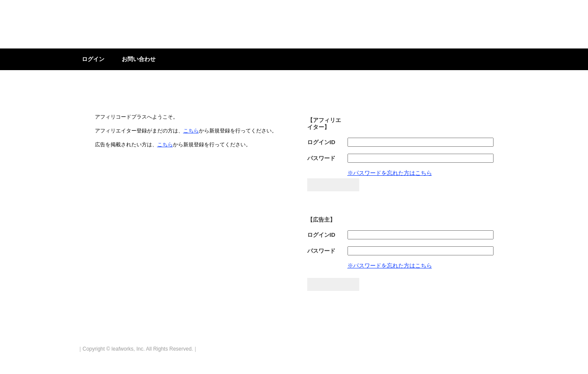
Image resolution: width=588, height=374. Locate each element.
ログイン (93, 59)
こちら (191, 131)
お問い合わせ (139, 59)
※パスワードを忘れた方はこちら (390, 173)
